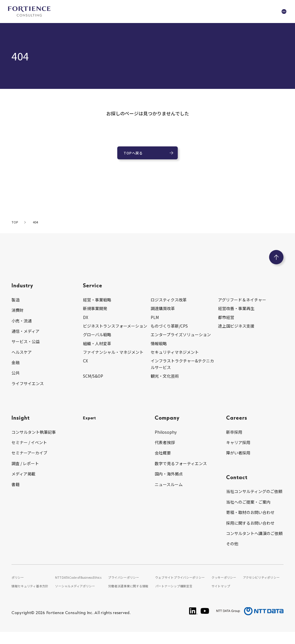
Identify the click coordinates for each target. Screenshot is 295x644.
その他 (232, 549)
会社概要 (163, 458)
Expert (92, 422)
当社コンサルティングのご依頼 (254, 496)
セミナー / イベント (29, 447)
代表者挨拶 (165, 447)
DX (86, 322)
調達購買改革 (163, 313)
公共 (16, 378)
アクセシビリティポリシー (263, 582)
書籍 (16, 489)
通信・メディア (25, 336)
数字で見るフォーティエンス (181, 468)
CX (85, 366)
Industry (22, 290)
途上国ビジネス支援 (236, 331)
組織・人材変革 (97, 348)
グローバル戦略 (97, 340)
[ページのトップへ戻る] (276, 262)
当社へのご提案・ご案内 (248, 507)
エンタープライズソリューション (181, 340)
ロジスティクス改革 (169, 305)
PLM (155, 322)
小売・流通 (22, 326)
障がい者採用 (238, 458)
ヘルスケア (22, 357)
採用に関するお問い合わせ (250, 528)
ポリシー (18, 582)
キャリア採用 (238, 447)
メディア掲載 (23, 479)
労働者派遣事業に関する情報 (133, 598)
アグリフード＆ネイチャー (242, 305)
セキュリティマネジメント (175, 357)
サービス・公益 (26, 347)
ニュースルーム (169, 489)
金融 (16, 367)
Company (167, 422)
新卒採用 (234, 437)
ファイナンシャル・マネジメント (113, 357)
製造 (16, 305)
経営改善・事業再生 (236, 313)
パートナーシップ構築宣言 (178, 598)
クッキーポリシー (226, 582)
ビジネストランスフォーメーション (115, 331)
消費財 (18, 315)
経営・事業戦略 (97, 305)
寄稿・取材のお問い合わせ (250, 517)
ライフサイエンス (28, 388)
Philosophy (166, 437)
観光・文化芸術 (165, 381)
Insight (21, 422)
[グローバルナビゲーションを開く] (279, 12)
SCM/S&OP (93, 381)
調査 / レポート (25, 468)
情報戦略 (159, 348)
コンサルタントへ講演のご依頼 (254, 538)
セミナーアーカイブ (29, 458)
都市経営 (226, 322)
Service (93, 290)
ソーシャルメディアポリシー (78, 598)
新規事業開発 (95, 313)
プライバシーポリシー (127, 582)
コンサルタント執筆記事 (34, 437)
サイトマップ (222, 598)
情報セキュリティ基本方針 (32, 598)
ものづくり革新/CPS (169, 331)
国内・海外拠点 (169, 479)
